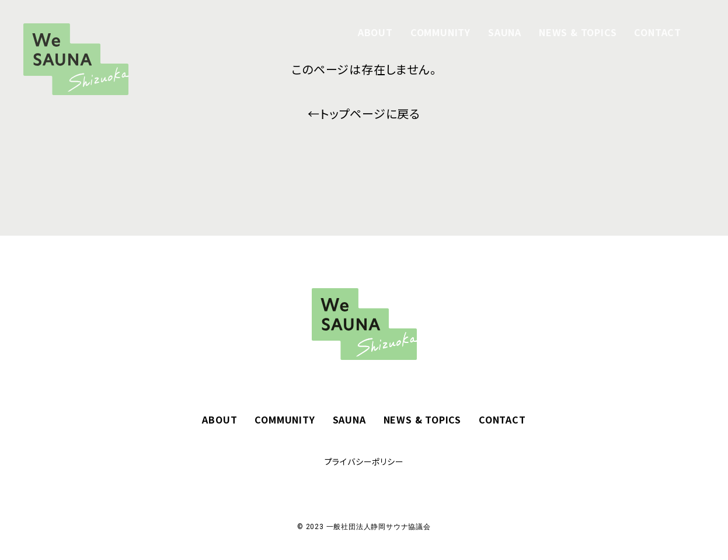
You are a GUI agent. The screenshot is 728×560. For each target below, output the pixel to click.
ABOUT (375, 32)
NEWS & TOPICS (578, 32)
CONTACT (658, 32)
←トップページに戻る (364, 113)
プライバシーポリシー (364, 461)
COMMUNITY (440, 32)
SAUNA (505, 32)
